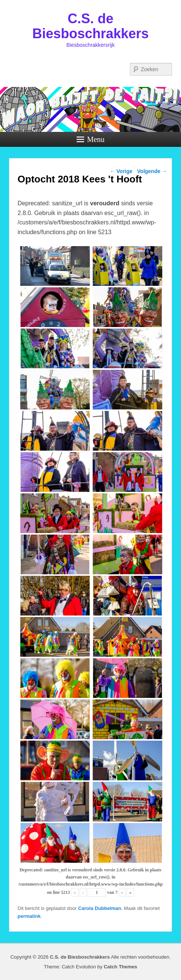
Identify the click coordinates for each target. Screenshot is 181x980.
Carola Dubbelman (100, 908)
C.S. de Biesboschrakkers (90, 26)
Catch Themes (120, 967)
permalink (29, 916)
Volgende (152, 171)
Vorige (121, 171)
